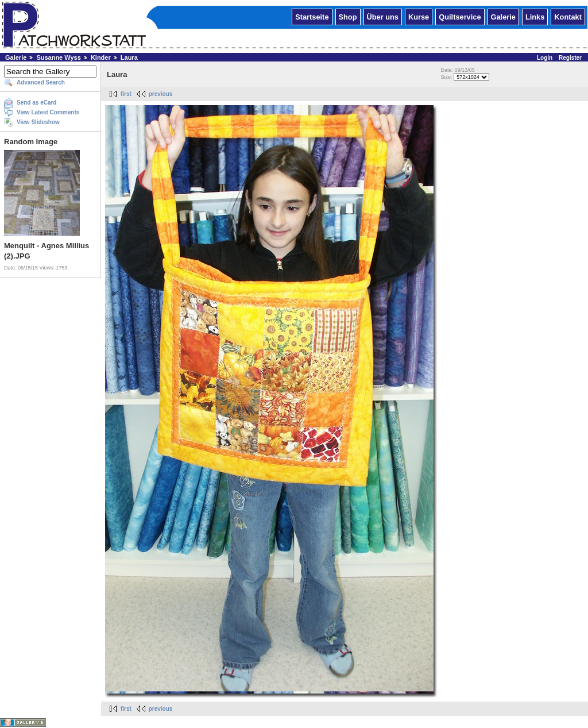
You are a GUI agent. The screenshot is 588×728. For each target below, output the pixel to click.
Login (545, 58)
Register (570, 58)
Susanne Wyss (58, 57)
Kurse (419, 16)
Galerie (503, 16)
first (126, 94)
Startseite (312, 16)
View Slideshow (38, 122)
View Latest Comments (48, 112)
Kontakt (568, 16)
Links (535, 16)
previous (161, 94)
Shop (348, 16)
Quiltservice (460, 16)
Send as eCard (36, 103)
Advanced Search (41, 82)
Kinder (101, 57)
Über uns (383, 16)
